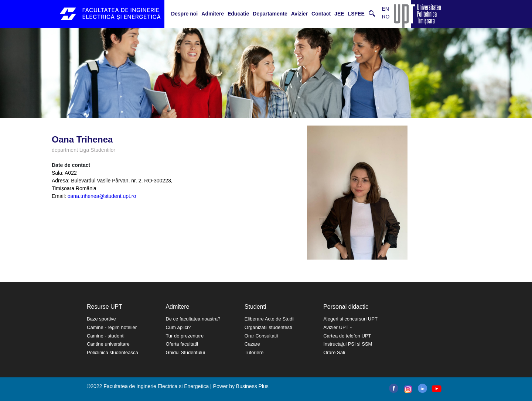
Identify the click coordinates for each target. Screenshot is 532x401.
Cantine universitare (108, 344)
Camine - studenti (106, 336)
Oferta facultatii (182, 344)
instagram (407, 389)
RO (386, 17)
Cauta (372, 13)
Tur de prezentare (185, 336)
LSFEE (356, 14)
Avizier (299, 14)
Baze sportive (101, 319)
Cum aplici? (178, 327)
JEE (339, 14)
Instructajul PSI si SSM (348, 344)
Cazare (252, 344)
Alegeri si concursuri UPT (350, 319)
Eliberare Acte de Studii (270, 319)
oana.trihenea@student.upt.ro (102, 196)
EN (385, 9)
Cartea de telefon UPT (347, 336)
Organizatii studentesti (268, 327)
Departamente (270, 14)
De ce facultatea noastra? (193, 319)
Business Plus (252, 386)
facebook (394, 388)
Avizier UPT (336, 327)
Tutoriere (254, 352)
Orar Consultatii (261, 336)
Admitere (213, 14)
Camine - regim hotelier (112, 327)
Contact (321, 14)
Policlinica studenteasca (112, 352)
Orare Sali (334, 352)
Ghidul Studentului (185, 352)
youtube (436, 389)
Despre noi (184, 14)
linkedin (422, 388)
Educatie (238, 14)
